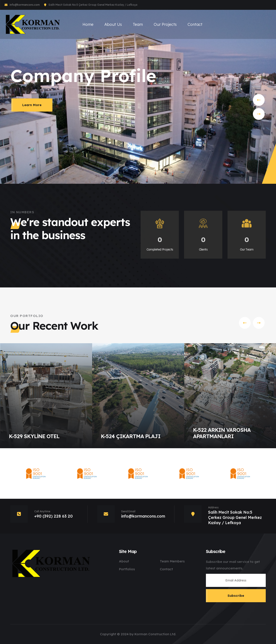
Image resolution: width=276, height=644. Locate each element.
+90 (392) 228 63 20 (53, 516)
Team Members (172, 561)
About (124, 561)
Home (88, 24)
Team (138, 24)
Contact (195, 24)
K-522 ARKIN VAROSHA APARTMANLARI (222, 433)
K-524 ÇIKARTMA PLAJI (131, 436)
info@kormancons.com (25, 5)
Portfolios (127, 569)
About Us (113, 24)
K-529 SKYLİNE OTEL (34, 436)
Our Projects (165, 24)
